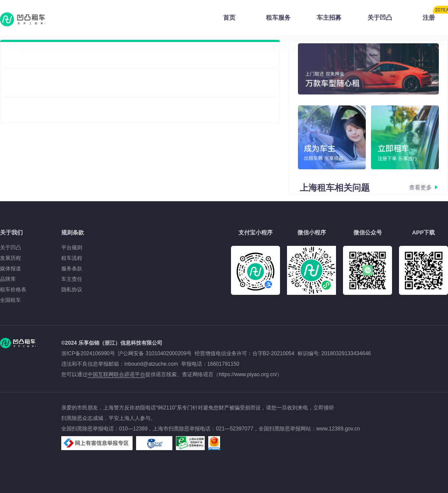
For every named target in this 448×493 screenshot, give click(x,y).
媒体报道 (10, 269)
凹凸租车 (24, 19)
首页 (229, 17)
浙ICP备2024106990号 (89, 353)
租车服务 (278, 17)
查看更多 (420, 187)
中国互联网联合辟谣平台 (116, 374)
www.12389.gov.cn (338, 429)
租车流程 (72, 258)
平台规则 (72, 248)
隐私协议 (72, 290)
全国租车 (10, 300)
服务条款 (72, 269)
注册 (435, 15)
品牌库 (8, 279)
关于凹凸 (380, 17)
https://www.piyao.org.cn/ (248, 374)
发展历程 (10, 258)
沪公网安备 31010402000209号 (155, 353)
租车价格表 (13, 290)
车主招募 (329, 17)
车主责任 (72, 279)
